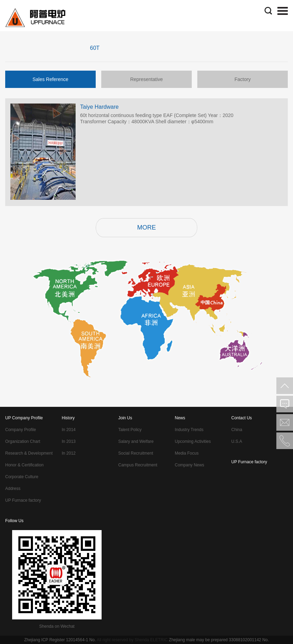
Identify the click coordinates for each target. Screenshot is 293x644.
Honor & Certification (24, 465)
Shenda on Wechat (57, 626)
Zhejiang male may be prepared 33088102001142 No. (219, 640)
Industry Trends (189, 430)
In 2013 (69, 441)
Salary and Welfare (136, 441)
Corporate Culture (22, 477)
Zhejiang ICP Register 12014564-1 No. (60, 640)
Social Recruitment (136, 453)
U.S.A (237, 441)
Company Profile (21, 430)
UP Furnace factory (23, 500)
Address (13, 489)
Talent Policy (130, 430)
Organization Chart (23, 441)
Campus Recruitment (138, 465)
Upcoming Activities (193, 441)
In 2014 (69, 430)
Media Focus (187, 453)
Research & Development (29, 453)
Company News (189, 465)
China (237, 430)
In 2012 (69, 453)
